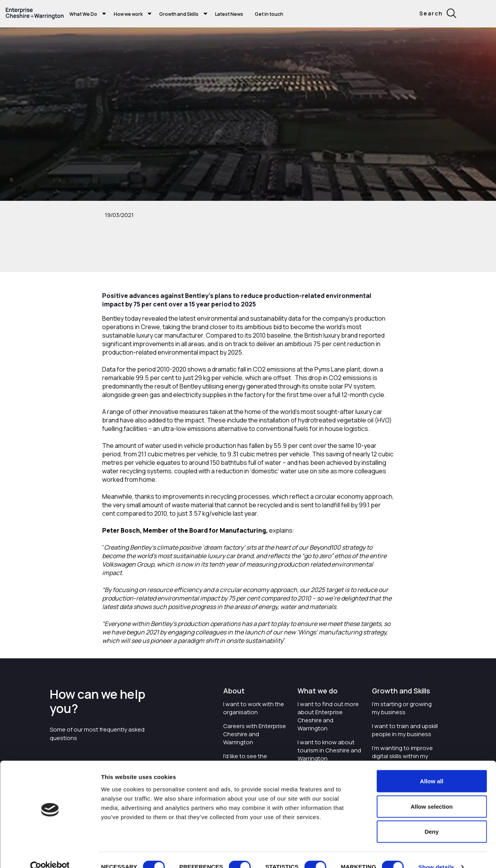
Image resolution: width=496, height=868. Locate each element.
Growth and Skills (179, 14)
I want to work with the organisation (254, 708)
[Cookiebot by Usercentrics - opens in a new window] (50, 853)
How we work (128, 14)
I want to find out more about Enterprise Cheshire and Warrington (328, 716)
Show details (436, 853)
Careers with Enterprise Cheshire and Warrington (255, 734)
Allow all (432, 767)
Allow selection (431, 792)
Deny (432, 817)
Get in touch (269, 14)
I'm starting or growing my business (402, 708)
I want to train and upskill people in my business (405, 730)
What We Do (83, 14)
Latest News (229, 14)
